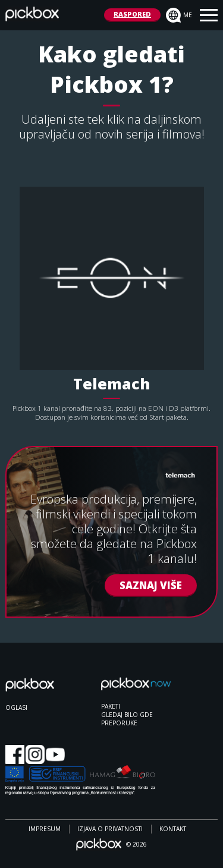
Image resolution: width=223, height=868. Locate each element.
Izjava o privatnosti (110, 829)
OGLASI (16, 707)
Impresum (45, 829)
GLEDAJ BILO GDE (127, 715)
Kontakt (173, 829)
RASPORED (132, 14)
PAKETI (111, 706)
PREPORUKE (119, 723)
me (179, 15)
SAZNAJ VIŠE (151, 585)
